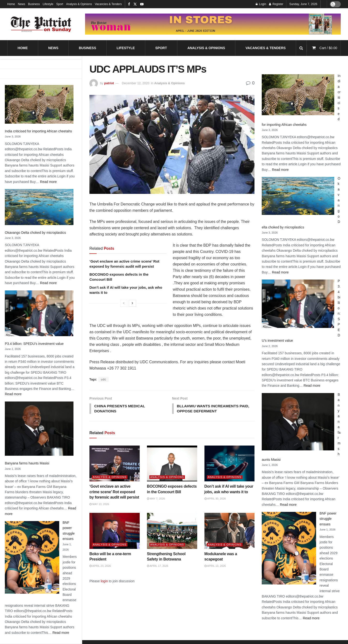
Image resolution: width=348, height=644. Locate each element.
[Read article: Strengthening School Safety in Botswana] (172, 531)
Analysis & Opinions (79, 4)
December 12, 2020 (136, 83)
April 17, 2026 (158, 567)
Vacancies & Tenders (108, 4)
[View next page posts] (132, 303)
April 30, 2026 (215, 499)
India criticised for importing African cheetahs (38, 131)
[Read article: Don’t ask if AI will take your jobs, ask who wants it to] (230, 464)
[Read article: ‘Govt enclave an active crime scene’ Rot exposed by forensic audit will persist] (115, 464)
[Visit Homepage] (41, 24)
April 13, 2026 (215, 567)
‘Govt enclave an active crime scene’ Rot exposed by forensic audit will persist (114, 492)
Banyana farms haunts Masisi (27, 463)
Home (11, 4)
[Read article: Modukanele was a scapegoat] (230, 531)
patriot (109, 83)
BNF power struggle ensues (328, 519)
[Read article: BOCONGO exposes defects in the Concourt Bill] (172, 464)
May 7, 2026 (156, 499)
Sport (60, 4)
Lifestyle (48, 4)
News (22, 4)
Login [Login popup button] (261, 4)
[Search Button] (301, 48)
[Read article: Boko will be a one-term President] (115, 531)
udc (103, 379)
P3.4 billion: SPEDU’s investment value (34, 344)
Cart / (328, 48)
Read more (48, 182)
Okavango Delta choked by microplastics (35, 233)
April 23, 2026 (100, 567)
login (104, 582)
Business (34, 4)
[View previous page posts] (124, 303)
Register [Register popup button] (276, 4)
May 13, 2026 (99, 505)
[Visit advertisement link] (213, 24)
